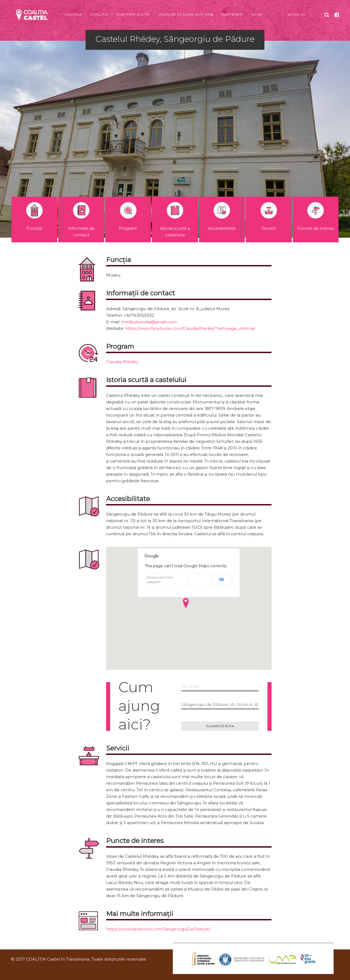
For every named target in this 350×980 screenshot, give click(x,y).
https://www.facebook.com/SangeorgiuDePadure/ (158, 929)
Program (128, 216)
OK (222, 580)
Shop (257, 14)
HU (303, 15)
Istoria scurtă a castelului (175, 220)
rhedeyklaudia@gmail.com (149, 322)
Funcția (34, 216)
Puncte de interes (316, 216)
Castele (74, 14)
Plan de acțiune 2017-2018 (186, 14)
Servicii (269, 216)
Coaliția (99, 14)
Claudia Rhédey (122, 362)
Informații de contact (81, 220)
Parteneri (233, 14)
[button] (186, 603)
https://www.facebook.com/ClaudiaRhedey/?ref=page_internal (190, 328)
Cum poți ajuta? (134, 14)
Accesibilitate (222, 216)
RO (290, 15)
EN (297, 15)
